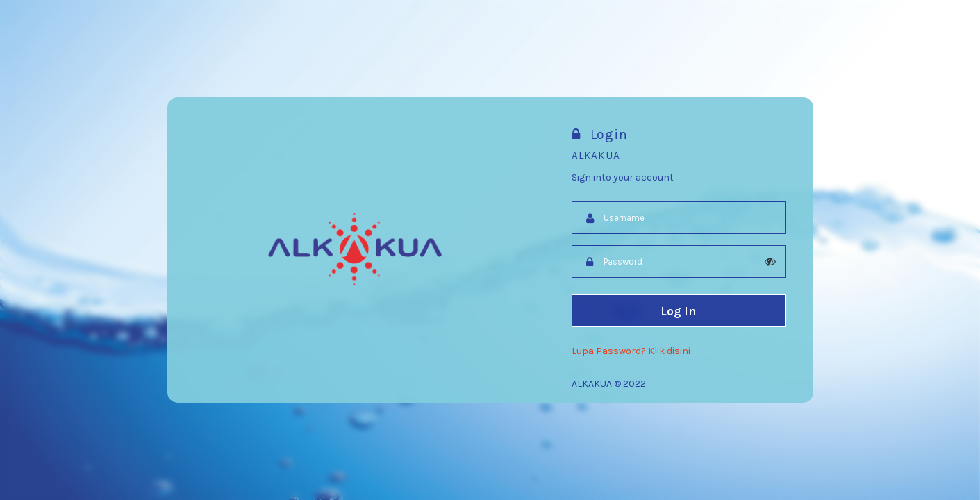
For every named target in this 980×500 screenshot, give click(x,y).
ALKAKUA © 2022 (609, 384)
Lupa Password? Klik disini (631, 351)
